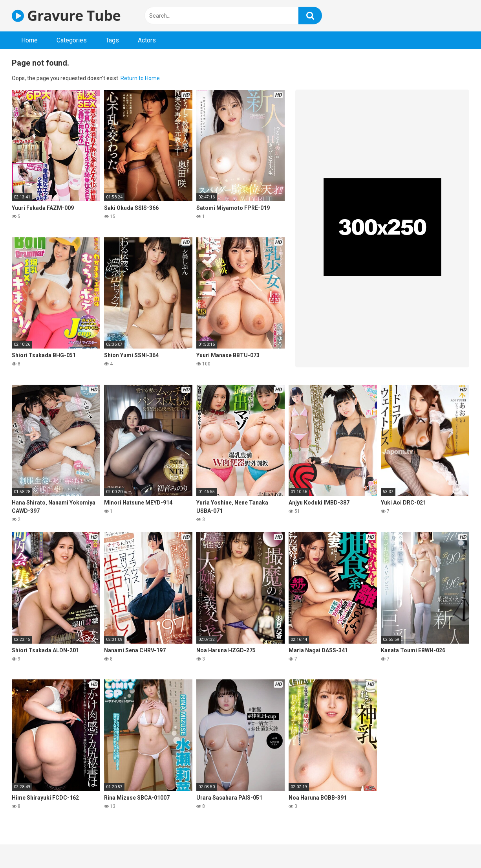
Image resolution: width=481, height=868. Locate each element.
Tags (112, 40)
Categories (72, 40)
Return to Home (140, 78)
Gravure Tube (66, 16)
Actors (147, 40)
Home (29, 40)
